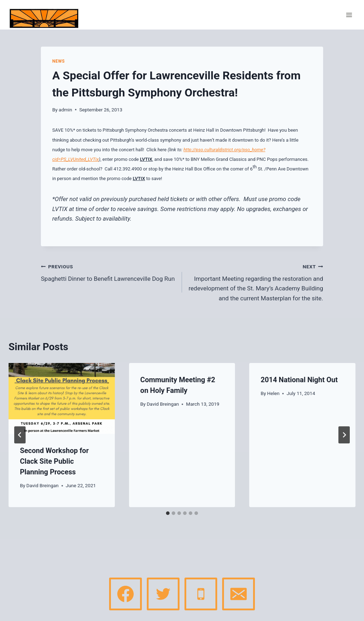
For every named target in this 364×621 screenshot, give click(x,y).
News (58, 61)
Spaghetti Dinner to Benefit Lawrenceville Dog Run (108, 272)
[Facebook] (125, 594)
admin (65, 110)
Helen (273, 393)
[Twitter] (163, 594)
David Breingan (42, 485)
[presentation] (62, 398)
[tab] (168, 513)
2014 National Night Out (299, 380)
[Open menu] (349, 15)
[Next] (344, 435)
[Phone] (201, 594)
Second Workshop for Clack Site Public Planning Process (54, 461)
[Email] (239, 594)
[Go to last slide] (20, 435)
